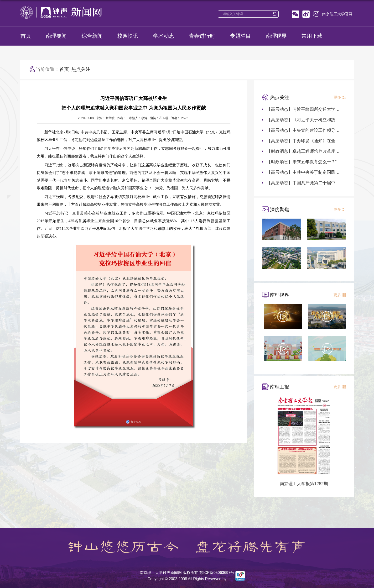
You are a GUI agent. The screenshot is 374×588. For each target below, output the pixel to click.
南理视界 (276, 36)
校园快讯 (128, 36)
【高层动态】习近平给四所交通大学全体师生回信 (314, 109)
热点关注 (81, 69)
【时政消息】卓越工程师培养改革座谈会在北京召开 (316, 151)
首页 (26, 36)
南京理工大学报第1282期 (304, 484)
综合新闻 (92, 36)
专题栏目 (240, 36)
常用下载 (312, 36)
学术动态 (164, 36)
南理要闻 (56, 36)
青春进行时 (202, 36)
